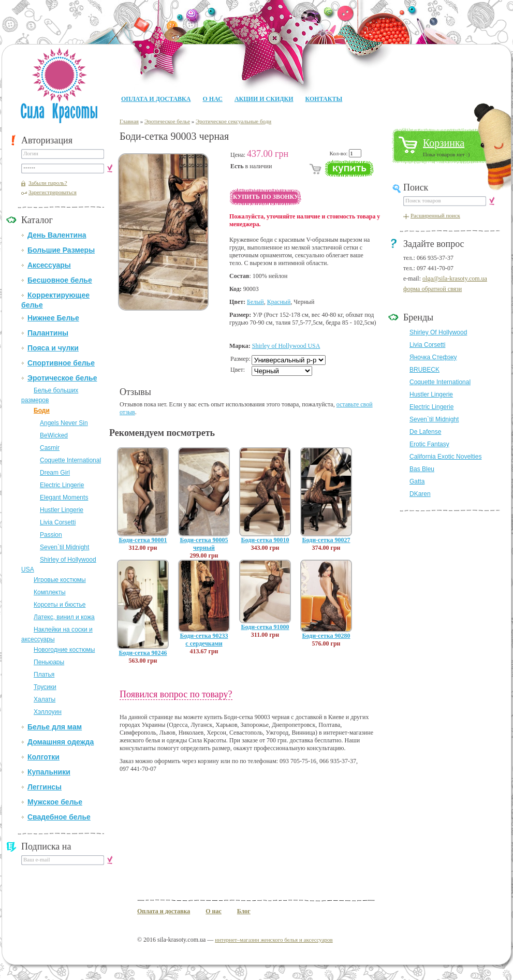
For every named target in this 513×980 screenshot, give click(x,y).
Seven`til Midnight (64, 547)
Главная (129, 121)
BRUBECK (424, 370)
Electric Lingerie (62, 485)
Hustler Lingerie (62, 510)
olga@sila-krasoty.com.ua (455, 279)
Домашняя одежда (61, 742)
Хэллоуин (48, 712)
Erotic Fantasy (429, 444)
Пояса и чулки (53, 348)
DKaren (420, 494)
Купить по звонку (266, 197)
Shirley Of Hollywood (438, 332)
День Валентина (57, 235)
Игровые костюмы (60, 580)
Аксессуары (49, 265)
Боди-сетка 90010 (265, 540)
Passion (51, 535)
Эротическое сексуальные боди (233, 121)
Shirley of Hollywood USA (286, 346)
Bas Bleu (422, 469)
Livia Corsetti (58, 522)
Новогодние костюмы (64, 650)
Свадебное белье (59, 817)
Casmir (50, 448)
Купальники (49, 772)
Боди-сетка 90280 (326, 636)
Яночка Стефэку (433, 357)
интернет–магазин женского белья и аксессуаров (274, 940)
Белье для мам (55, 727)
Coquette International (70, 460)
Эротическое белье (62, 378)
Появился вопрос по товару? (176, 694)
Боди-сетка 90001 (143, 540)
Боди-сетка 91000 (265, 627)
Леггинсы (45, 787)
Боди (42, 411)
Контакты (324, 99)
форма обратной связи (433, 289)
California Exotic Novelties (445, 457)
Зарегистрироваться (53, 192)
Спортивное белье (61, 363)
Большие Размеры (61, 250)
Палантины (48, 333)
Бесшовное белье (60, 280)
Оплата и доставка (156, 99)
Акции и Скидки (264, 99)
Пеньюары (49, 662)
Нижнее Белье (53, 318)
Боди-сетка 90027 (326, 540)
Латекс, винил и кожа (64, 617)
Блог (244, 911)
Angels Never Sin (64, 423)
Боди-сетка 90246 (143, 653)
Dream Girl (55, 473)
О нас (212, 99)
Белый (255, 302)
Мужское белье (55, 802)
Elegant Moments (64, 498)
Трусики (45, 687)
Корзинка (444, 143)
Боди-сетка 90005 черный (204, 544)
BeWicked (54, 435)
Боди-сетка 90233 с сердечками (204, 640)
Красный (279, 302)
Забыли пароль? (48, 183)
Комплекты (50, 592)
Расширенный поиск (435, 215)
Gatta (417, 481)
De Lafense (425, 432)
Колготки (43, 757)
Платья (44, 675)
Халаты (45, 699)
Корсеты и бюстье (60, 605)
